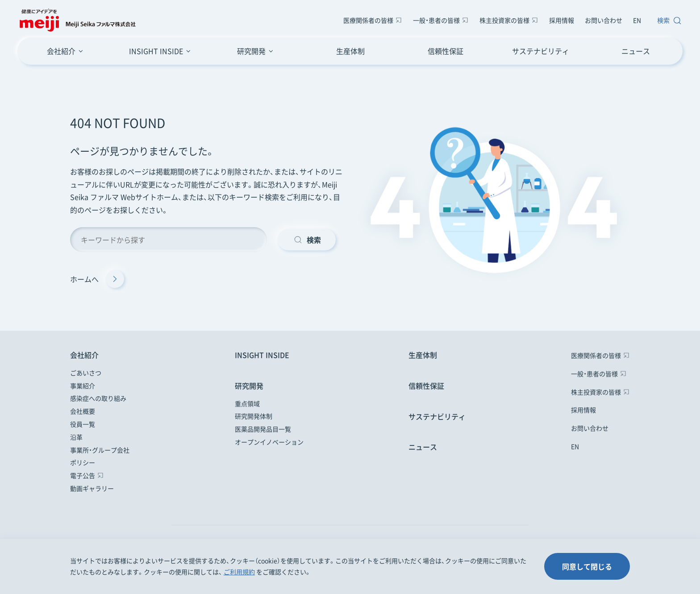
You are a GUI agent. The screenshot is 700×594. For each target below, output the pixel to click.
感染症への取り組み (98, 398)
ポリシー (83, 462)
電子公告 (83, 475)
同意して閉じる (587, 566)
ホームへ (97, 279)
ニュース (636, 51)
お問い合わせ (604, 20)
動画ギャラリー (92, 488)
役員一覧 (83, 424)
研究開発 (249, 386)
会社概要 (83, 411)
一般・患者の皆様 (436, 20)
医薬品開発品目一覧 (263, 429)
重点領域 (247, 403)
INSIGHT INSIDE (262, 355)
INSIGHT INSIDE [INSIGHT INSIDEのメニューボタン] (156, 51)
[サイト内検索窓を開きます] (667, 21)
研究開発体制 (254, 416)
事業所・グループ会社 (100, 450)
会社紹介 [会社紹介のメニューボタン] (61, 51)
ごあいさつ (86, 373)
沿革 (76, 437)
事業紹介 (83, 386)
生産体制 (350, 51)
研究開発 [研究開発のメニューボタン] (251, 51)
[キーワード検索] (169, 240)
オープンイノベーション (269, 442)
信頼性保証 (446, 51)
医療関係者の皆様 (368, 20)
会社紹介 (84, 355)
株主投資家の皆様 (504, 20)
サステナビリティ (541, 51)
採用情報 (562, 20)
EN (637, 20)
